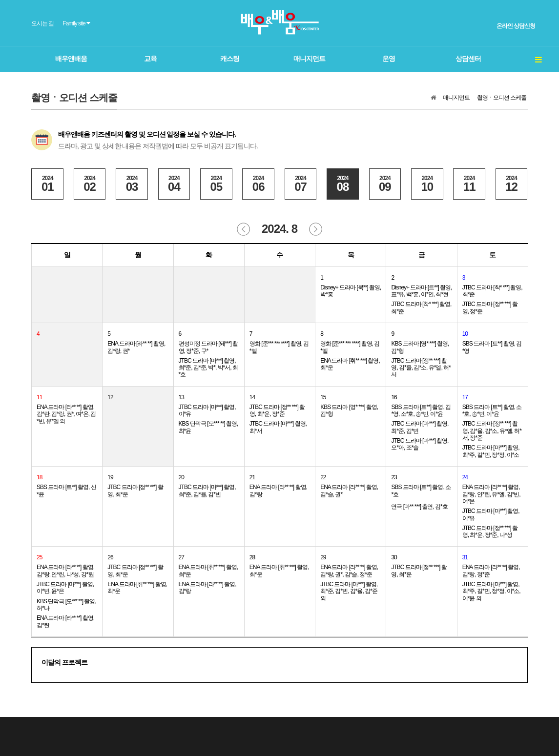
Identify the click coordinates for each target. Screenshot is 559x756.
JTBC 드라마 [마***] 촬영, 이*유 (207, 410)
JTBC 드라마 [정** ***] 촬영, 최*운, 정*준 (277, 410)
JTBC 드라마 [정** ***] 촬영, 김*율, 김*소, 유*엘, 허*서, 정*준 (492, 431)
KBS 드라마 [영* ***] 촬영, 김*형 (420, 347)
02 (90, 184)
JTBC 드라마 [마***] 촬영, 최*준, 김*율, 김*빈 (207, 490)
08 (343, 184)
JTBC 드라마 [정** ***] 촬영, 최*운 (135, 490)
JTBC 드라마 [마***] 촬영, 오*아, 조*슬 (420, 444)
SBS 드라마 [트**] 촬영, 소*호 (421, 490)
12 (512, 184)
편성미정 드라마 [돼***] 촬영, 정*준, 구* (208, 347)
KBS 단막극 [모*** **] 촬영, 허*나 (66, 605)
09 (385, 184)
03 (132, 184)
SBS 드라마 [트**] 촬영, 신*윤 (66, 490)
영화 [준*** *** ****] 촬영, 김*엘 (279, 347)
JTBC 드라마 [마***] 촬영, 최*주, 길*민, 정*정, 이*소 (491, 451)
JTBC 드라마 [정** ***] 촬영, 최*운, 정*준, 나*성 (490, 531)
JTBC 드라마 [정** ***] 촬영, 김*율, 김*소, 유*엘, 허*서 (421, 368)
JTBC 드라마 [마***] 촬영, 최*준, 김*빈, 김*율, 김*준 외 (349, 591)
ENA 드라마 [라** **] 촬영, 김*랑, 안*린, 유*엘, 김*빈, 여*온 (491, 494)
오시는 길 (42, 23)
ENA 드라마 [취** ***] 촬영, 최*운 (350, 364)
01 (47, 184)
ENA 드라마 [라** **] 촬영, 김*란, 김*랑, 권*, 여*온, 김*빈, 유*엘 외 (66, 414)
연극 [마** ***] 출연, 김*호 (419, 507)
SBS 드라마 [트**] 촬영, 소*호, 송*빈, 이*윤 (492, 410)
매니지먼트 (456, 98)
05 (216, 184)
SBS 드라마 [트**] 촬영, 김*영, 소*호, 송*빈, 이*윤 (421, 410)
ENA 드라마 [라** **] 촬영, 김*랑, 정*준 (491, 571)
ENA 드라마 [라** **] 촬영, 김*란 (65, 621)
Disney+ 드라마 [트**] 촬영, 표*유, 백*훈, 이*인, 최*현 (421, 291)
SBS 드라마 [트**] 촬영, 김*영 (492, 347)
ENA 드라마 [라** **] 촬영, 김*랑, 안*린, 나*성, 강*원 (65, 571)
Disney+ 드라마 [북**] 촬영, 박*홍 (351, 291)
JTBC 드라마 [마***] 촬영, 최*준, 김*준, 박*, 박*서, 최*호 (208, 368)
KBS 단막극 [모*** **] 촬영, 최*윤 (208, 427)
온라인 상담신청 (516, 26)
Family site (76, 23)
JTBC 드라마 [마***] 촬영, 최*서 (278, 427)
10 (427, 184)
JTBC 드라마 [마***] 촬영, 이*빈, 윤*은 (65, 588)
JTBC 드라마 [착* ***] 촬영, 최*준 (421, 307)
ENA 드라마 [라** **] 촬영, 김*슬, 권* (349, 490)
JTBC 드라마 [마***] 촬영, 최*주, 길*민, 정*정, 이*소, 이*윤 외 (491, 591)
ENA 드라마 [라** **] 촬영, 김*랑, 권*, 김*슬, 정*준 (349, 571)
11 (469, 184)
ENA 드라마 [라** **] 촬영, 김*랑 (278, 490)
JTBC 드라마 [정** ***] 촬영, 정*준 (490, 307)
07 (301, 184)
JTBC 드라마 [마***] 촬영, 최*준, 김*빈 (420, 427)
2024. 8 (279, 229)
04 (174, 184)
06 (258, 184)
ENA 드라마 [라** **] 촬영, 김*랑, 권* (136, 347)
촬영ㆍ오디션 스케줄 (502, 98)
